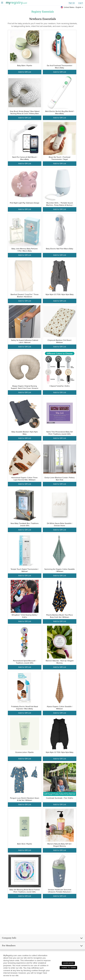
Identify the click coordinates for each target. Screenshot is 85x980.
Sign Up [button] (72, 3)
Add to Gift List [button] (25, 72)
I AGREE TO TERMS (68, 968)
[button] (72, 7)
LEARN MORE (68, 963)
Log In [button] (81, 3)
